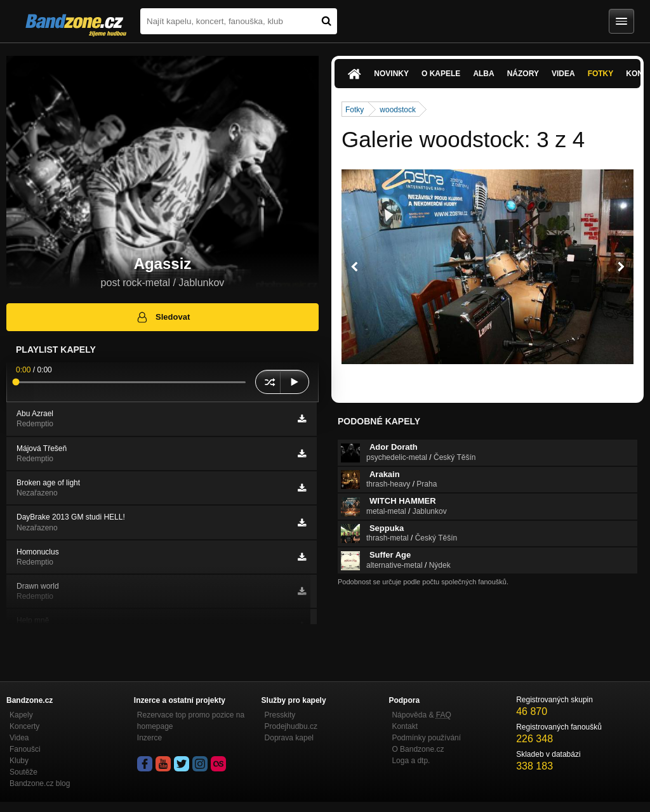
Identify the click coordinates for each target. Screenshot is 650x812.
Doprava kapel (289, 738)
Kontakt (405, 726)
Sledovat (163, 317)
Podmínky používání (426, 738)
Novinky (391, 74)
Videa (563, 74)
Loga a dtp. (411, 761)
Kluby (19, 761)
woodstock (398, 110)
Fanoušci (25, 749)
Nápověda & (421, 715)
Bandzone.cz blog (40, 783)
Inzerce (149, 738)
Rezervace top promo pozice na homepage (191, 721)
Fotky (601, 74)
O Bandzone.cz (418, 749)
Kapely (21, 715)
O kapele (441, 74)
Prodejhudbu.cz (291, 726)
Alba (483, 74)
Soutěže (23, 772)
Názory (523, 74)
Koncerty (24, 726)
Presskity (280, 715)
